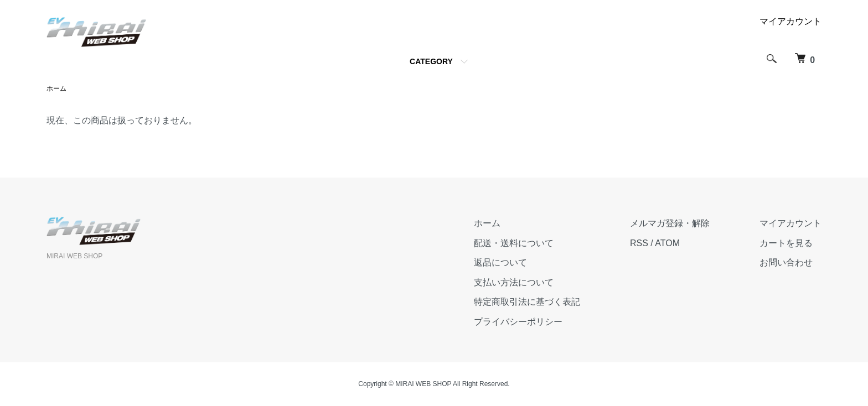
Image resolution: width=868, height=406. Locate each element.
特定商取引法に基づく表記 (527, 302)
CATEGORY (431, 61)
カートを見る (786, 243)
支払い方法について (514, 282)
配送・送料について (514, 243)
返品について (500, 262)
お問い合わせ (786, 262)
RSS (639, 243)
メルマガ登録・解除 (670, 223)
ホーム (56, 89)
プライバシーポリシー (518, 322)
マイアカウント (790, 21)
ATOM (667, 243)
